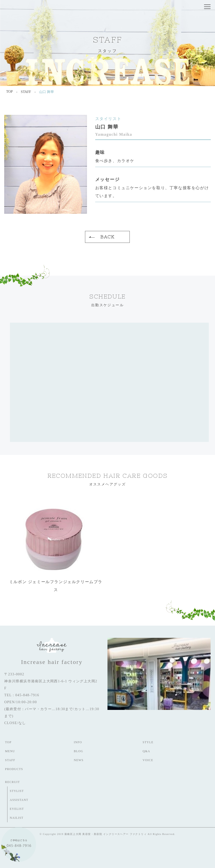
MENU (10, 751)
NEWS (79, 760)
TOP (8, 742)
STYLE (148, 742)
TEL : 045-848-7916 (22, 695)
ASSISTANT (19, 800)
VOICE (148, 760)
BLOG (78, 751)
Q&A (146, 751)
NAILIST (17, 818)
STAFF (10, 760)
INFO (78, 742)
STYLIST (17, 791)
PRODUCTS (14, 769)
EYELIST (17, 809)
